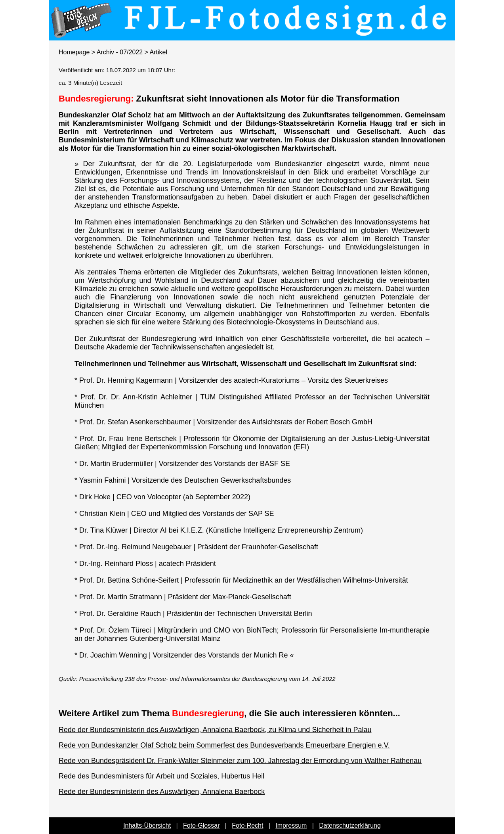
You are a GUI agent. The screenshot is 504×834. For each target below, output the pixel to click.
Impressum (291, 825)
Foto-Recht (247, 825)
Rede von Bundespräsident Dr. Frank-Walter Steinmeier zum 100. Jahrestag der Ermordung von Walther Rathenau (240, 761)
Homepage (74, 52)
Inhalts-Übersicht (147, 825)
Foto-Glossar (201, 825)
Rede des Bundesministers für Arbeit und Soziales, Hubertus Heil (161, 776)
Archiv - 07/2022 (120, 52)
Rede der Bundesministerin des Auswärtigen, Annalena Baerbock (162, 792)
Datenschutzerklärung (350, 825)
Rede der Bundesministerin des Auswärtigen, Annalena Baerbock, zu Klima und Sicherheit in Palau (215, 730)
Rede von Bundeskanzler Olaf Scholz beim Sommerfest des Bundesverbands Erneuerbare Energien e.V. (224, 745)
